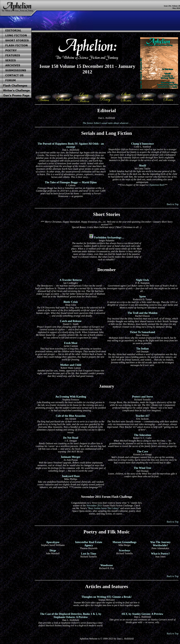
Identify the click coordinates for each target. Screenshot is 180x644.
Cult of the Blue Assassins (71, 416)
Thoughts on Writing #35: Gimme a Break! (107, 597)
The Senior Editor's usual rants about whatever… (107, 123)
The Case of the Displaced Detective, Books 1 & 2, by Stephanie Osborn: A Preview (71, 616)
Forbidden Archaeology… (109, 238)
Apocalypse (53, 542)
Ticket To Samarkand (143, 332)
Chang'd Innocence (143, 144)
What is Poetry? (160, 554)
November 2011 (94, 506)
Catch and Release (71, 321)
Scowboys (125, 550)
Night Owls (143, 280)
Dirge (53, 550)
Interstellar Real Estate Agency (89, 544)
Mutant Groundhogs (124, 542)
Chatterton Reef (156, 185)
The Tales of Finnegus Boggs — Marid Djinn (71, 182)
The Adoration (143, 435)
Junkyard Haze (71, 476)
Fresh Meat (71, 343)
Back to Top (173, 204)
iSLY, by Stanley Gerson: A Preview (142, 614)
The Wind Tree (142, 468)
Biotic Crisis (71, 302)
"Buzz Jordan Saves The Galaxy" (104, 508)
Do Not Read (71, 438)
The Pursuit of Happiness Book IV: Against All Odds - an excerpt (71, 145)
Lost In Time (89, 554)
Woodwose (107, 565)
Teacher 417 (143, 416)
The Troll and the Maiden (142, 313)
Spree (142, 296)
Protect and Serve (143, 397)
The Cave (142, 451)
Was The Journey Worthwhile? (160, 544)
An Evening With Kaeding (71, 397)
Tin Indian (142, 349)
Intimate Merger (71, 457)
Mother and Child (71, 365)
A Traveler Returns (71, 280)
